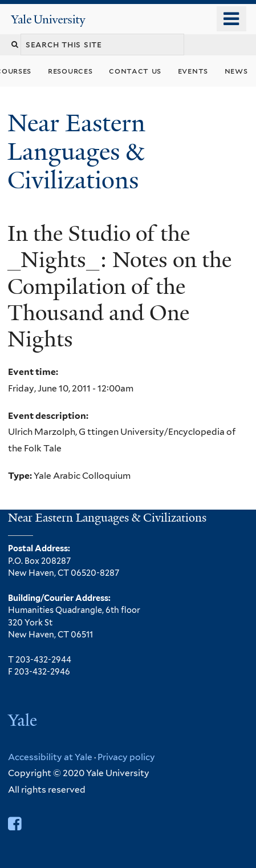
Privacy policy (126, 757)
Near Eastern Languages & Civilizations (76, 152)
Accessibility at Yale (50, 757)
